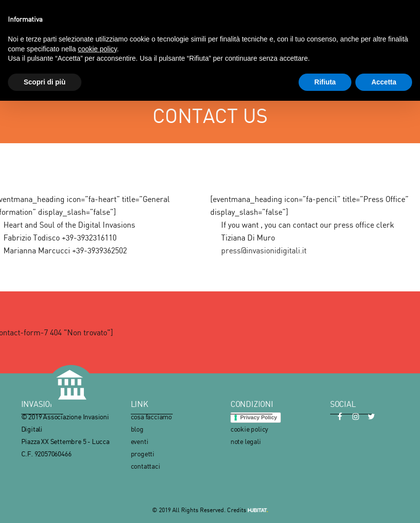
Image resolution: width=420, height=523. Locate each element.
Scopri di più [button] (45, 82)
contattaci (146, 466)
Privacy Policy (259, 417)
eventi (140, 441)
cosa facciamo (151, 417)
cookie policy (249, 429)
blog (137, 429)
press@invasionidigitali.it (264, 250)
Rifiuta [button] (325, 82)
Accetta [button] (384, 82)
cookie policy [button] (97, 49)
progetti (143, 454)
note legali (246, 441)
